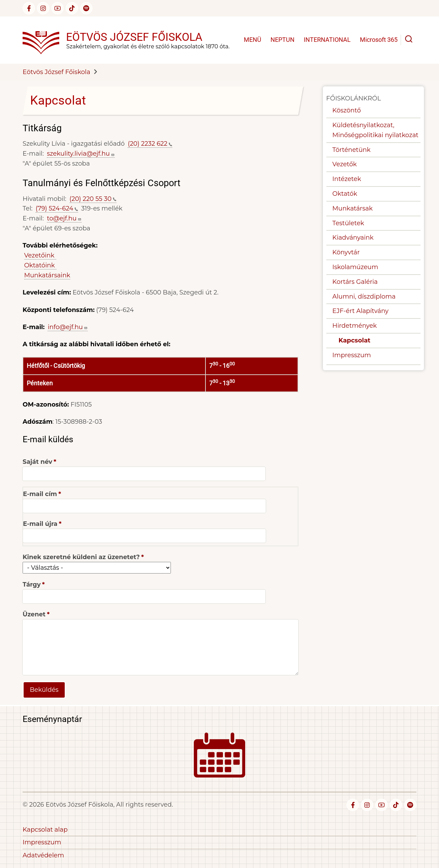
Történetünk (352, 150)
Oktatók (345, 194)
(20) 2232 (150, 144)
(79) (57, 208)
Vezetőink (40, 255)
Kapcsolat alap (45, 830)
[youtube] (58, 8)
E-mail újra (40, 524)
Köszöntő (347, 110)
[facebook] (29, 8)
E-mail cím (40, 494)
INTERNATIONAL (327, 40)
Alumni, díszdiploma (364, 297)
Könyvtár (346, 252)
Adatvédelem (43, 855)
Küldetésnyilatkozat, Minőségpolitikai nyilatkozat (375, 130)
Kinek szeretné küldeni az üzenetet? (81, 557)
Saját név (37, 462)
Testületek (348, 223)
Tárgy (32, 584)
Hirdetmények (355, 326)
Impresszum (352, 355)
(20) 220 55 (93, 199)
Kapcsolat (355, 340)
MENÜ (253, 40)
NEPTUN (283, 40)
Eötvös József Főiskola (134, 37)
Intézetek (347, 179)
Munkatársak (353, 208)
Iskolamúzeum (355, 267)
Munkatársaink (47, 275)
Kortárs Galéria (355, 282)
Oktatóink (40, 265)
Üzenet (34, 614)
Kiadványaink (353, 238)
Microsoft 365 (379, 40)
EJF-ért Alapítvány (361, 311)
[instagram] (43, 8)
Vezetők (345, 164)
